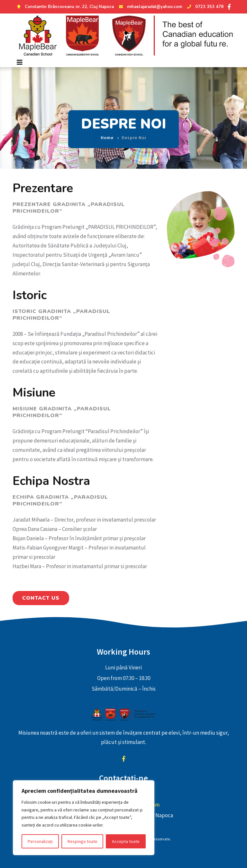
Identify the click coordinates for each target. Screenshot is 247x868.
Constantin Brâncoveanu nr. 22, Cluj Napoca (64, 7)
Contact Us (41, 598)
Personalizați (40, 841)
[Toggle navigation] (20, 62)
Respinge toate (82, 841)
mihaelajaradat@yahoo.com (150, 7)
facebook (123, 759)
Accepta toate (126, 841)
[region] (84, 818)
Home (107, 133)
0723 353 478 (205, 7)
